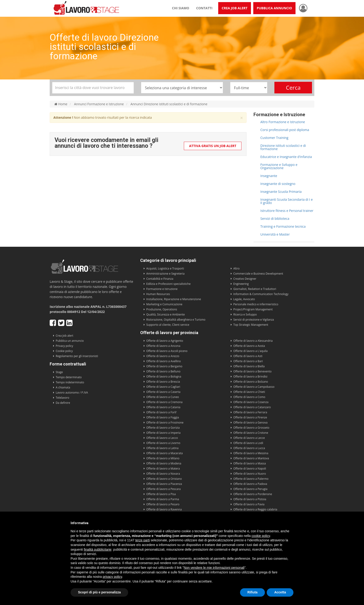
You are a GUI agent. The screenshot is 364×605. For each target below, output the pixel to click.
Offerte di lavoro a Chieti (249, 392)
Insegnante (269, 176)
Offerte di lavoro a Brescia (163, 382)
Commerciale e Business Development (258, 274)
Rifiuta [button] (253, 592)
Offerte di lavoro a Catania (163, 407)
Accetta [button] (280, 592)
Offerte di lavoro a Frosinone (165, 423)
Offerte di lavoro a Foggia (163, 417)
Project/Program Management (253, 309)
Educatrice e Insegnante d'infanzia (286, 157)
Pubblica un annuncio (70, 341)
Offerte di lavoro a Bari (248, 361)
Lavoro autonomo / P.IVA (72, 393)
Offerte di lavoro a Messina (251, 453)
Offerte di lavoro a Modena (164, 463)
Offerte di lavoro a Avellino (164, 361)
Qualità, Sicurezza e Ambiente (166, 314)
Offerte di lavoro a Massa (250, 463)
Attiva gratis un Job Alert (213, 146)
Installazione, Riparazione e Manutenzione (174, 299)
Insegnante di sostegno (278, 184)
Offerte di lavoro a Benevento (252, 371)
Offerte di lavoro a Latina (162, 448)
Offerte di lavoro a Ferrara (250, 412)
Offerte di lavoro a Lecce (249, 438)
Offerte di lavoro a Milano (163, 458)
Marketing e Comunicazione (164, 304)
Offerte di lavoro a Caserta (163, 392)
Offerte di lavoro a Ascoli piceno (167, 351)
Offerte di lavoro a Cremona (164, 402)
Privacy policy (64, 346)
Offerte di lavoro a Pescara (163, 489)
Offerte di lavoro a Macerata (164, 453)
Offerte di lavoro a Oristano (164, 479)
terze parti (143, 540)
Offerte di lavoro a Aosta (249, 346)
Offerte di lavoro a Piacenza (164, 484)
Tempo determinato (69, 377)
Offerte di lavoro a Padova (250, 484)
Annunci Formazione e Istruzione (99, 104)
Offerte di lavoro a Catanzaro (252, 407)
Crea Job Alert (235, 8)
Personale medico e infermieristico (256, 304)
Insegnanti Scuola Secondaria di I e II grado (287, 201)
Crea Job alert (65, 336)
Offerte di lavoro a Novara (163, 474)
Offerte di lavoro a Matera (163, 469)
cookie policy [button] (261, 536)
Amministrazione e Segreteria (165, 274)
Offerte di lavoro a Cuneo (163, 397)
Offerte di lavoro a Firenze (250, 417)
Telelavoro (62, 398)
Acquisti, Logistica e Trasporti (165, 268)
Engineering (241, 284)
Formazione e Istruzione (162, 289)
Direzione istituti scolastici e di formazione (283, 147)
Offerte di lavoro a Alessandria (253, 341)
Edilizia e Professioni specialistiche (168, 284)
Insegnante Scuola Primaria (281, 192)
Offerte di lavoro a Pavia (249, 504)
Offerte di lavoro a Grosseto (251, 428)
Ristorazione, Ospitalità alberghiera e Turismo (176, 320)
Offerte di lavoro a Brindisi (250, 376)
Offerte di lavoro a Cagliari (163, 387)
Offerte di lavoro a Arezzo (163, 356)
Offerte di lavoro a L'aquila (250, 351)
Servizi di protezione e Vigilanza (254, 320)
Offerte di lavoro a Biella (249, 366)
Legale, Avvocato (244, 299)
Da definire (63, 403)
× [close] (241, 118)
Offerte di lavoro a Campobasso (254, 387)
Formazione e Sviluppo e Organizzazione (279, 166)
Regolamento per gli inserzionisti (77, 356)
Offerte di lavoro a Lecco (162, 438)
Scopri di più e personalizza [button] (99, 592)
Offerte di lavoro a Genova (250, 423)
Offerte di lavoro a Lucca (249, 448)
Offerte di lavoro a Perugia (250, 489)
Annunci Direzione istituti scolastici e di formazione (169, 104)
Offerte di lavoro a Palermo (251, 479)
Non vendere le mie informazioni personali (214, 568)
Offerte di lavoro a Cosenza (251, 402)
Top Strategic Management (251, 325)
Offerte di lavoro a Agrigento (165, 341)
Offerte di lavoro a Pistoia (250, 499)
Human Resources (158, 294)
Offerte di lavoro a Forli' (162, 412)
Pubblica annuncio (274, 8)
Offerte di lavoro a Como (249, 397)
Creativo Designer (245, 279)
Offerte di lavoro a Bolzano (251, 382)
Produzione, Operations (162, 309)
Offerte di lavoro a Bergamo (164, 366)
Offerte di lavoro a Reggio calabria (255, 509)
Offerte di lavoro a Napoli (250, 469)
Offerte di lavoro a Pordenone (253, 494)
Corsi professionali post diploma (285, 130)
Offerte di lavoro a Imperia (163, 433)
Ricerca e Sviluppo (245, 314)
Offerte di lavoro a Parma (163, 499)
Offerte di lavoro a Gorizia (163, 428)
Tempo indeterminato (70, 382)
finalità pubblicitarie (98, 549)
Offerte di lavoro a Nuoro (250, 474)
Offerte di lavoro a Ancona (163, 346)
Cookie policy (64, 351)
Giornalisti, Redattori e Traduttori (255, 289)
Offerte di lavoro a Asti (248, 356)
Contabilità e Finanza (160, 279)
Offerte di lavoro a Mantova (251, 458)
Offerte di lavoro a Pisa (161, 494)
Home (61, 104)
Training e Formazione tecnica (283, 226)
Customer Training (275, 138)
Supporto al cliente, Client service (168, 325)
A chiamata (63, 387)
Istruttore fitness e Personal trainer (287, 211)
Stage (59, 372)
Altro (236, 268)
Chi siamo (181, 8)
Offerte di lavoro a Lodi (248, 443)
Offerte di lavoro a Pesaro (163, 504)
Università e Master (275, 234)
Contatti (204, 8)
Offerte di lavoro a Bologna (164, 376)
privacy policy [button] (112, 577)
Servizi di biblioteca (275, 219)
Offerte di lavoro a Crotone (251, 433)
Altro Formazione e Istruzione (283, 122)
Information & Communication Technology (261, 294)
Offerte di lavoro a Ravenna (164, 509)
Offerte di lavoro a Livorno (163, 443)
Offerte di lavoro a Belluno (163, 371)
